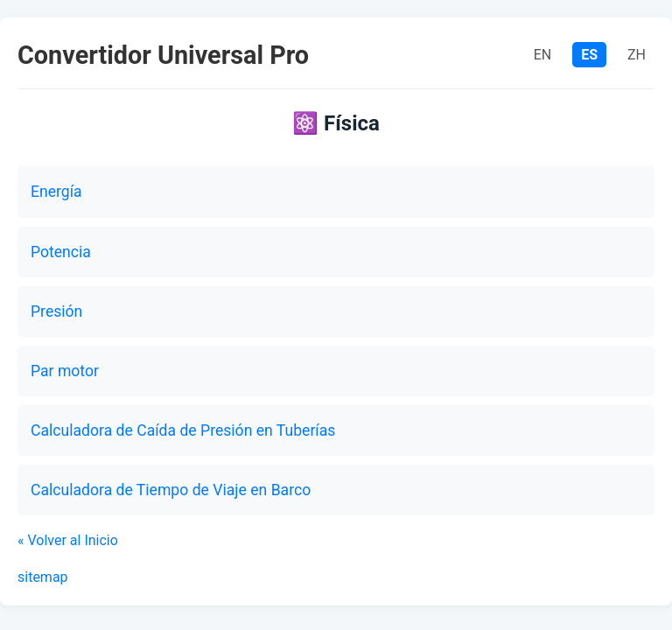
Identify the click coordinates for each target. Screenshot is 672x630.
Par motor (65, 371)
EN (543, 55)
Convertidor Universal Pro (163, 55)
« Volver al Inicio (68, 540)
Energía (56, 192)
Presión (56, 311)
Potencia (61, 252)
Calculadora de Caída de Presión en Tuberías (183, 430)
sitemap (43, 577)
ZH (637, 55)
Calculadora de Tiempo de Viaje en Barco (171, 490)
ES (589, 55)
